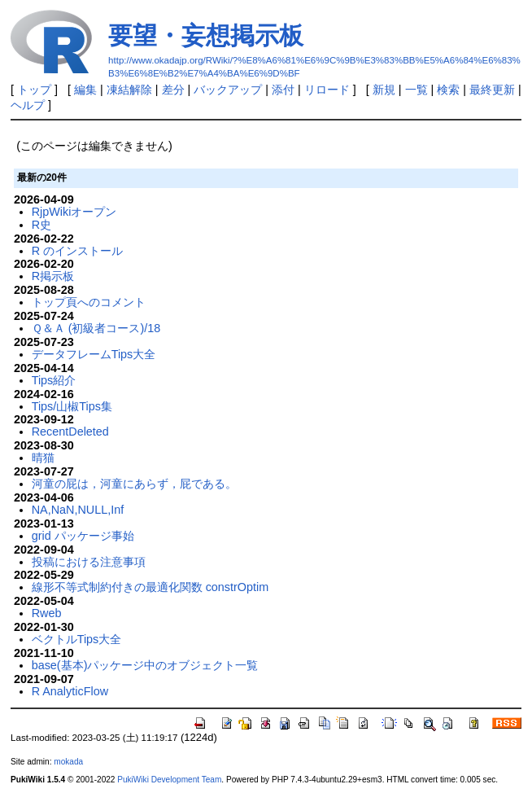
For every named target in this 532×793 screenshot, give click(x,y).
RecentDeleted (70, 432)
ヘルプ (28, 105)
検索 (448, 90)
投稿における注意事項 (89, 562)
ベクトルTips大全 (77, 639)
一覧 (416, 90)
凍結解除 (129, 90)
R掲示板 (53, 276)
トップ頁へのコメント (89, 302)
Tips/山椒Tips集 (72, 406)
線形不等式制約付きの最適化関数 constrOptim (150, 587)
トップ (34, 90)
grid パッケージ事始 (83, 536)
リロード (327, 90)
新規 (384, 90)
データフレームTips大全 (94, 354)
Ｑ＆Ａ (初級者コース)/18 (96, 328)
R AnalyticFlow (70, 691)
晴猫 (43, 458)
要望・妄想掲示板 (206, 35)
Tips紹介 (54, 380)
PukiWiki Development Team (169, 780)
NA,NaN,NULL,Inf (78, 510)
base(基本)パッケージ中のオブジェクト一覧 (145, 665)
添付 (283, 90)
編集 (85, 90)
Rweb (47, 613)
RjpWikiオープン (74, 212)
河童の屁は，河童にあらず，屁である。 (134, 484)
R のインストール (77, 251)
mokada (68, 762)
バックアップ (228, 90)
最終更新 (492, 90)
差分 (173, 90)
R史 (41, 225)
